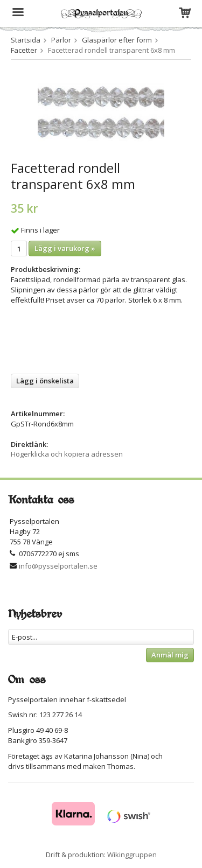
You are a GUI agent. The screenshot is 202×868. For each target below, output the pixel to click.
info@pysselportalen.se (58, 566)
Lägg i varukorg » (65, 248)
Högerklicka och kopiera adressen (67, 454)
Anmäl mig (170, 655)
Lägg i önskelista (45, 381)
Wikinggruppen (132, 855)
